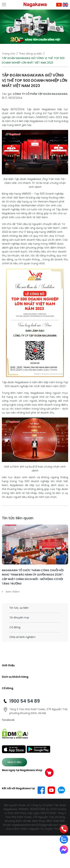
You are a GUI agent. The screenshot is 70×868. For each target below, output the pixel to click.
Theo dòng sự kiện (30, 54)
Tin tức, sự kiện (19, 608)
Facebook (8, 720)
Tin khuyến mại (19, 618)
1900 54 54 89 (25, 701)
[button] (64, 546)
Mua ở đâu (15, 762)
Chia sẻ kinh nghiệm (22, 637)
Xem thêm (11, 592)
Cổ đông (15, 627)
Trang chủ (9, 54)
